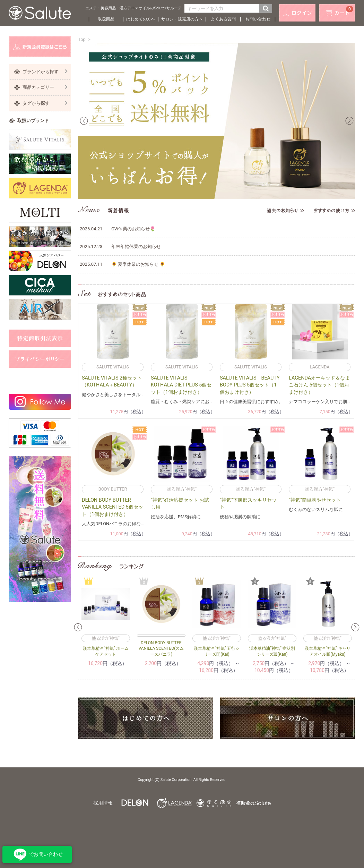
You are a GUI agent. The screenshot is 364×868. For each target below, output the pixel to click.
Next (349, 121)
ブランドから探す (45, 72)
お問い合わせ (258, 19)
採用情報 (103, 803)
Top (82, 39)
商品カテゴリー (45, 87)
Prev (84, 121)
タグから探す (45, 103)
